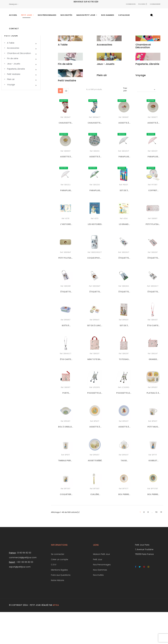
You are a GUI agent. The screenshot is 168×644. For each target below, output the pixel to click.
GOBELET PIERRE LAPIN (153, 493)
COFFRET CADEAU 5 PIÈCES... (153, 223)
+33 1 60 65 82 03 (25, 594)
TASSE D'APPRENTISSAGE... (124, 493)
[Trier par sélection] (147, 121)
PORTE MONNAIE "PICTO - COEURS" (66, 425)
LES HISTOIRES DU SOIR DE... (95, 256)
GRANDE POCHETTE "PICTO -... (153, 391)
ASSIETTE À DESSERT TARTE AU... (66, 189)
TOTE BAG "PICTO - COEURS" (124, 391)
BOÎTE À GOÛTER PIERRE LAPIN (66, 358)
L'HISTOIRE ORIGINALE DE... (66, 256)
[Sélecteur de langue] (14, 4)
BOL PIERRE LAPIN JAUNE (153, 526)
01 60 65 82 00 (24, 585)
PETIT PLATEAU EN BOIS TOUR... (153, 256)
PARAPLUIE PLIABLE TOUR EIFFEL (95, 223)
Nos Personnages (102, 597)
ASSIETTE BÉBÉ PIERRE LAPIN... (95, 493)
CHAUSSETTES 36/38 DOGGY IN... (95, 155)
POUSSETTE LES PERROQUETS (95, 425)
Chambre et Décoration (19, 85)
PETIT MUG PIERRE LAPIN (153, 459)
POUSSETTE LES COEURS (124, 425)
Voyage (11, 117)
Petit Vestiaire (14, 106)
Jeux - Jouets (14, 96)
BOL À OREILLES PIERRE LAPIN (66, 459)
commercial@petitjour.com (23, 589)
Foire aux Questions (61, 607)
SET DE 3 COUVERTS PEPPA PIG (124, 223)
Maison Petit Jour (102, 586)
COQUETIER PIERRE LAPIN (66, 526)
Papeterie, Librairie (16, 101)
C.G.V (54, 597)
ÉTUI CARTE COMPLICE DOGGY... (66, 391)
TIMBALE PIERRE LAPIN (66, 493)
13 (156, 544)
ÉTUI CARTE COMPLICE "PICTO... (153, 358)
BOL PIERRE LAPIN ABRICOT (124, 526)
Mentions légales (59, 602)
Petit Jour (11, 68)
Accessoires (13, 80)
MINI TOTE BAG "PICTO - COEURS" (95, 391)
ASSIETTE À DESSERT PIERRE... (95, 459)
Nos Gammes (100, 602)
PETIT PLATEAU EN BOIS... (66, 290)
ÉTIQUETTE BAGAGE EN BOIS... (124, 290)
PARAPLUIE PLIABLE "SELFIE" (66, 223)
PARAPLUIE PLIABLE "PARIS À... (124, 189)
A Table (11, 75)
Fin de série (13, 91)
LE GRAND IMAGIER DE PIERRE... (124, 256)
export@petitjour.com (20, 599)
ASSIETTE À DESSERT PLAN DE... (95, 189)
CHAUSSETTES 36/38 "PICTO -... (66, 155)
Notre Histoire (58, 612)
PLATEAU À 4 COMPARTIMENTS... (153, 425)
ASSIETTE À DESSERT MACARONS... (124, 155)
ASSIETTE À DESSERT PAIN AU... (153, 155)
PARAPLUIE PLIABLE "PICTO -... (153, 189)
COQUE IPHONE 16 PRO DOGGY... (95, 290)
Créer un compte (60, 591)
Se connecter (58, 586)
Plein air (11, 111)
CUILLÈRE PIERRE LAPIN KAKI (95, 526)
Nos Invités (98, 607)
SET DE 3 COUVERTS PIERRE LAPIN (124, 358)
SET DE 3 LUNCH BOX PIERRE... (95, 358)
